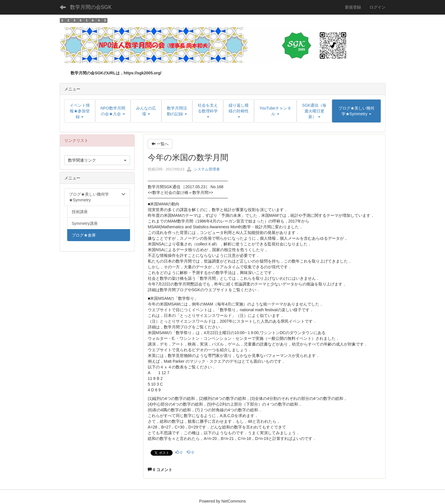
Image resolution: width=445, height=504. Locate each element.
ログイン (378, 7)
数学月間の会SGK (91, 7)
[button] (356, 111)
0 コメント (160, 470)
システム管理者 (203, 169)
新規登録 (353, 7)
